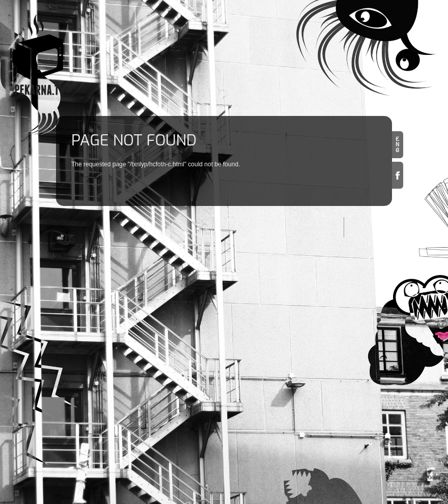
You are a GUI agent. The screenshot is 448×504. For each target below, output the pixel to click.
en (398, 145)
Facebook (398, 175)
